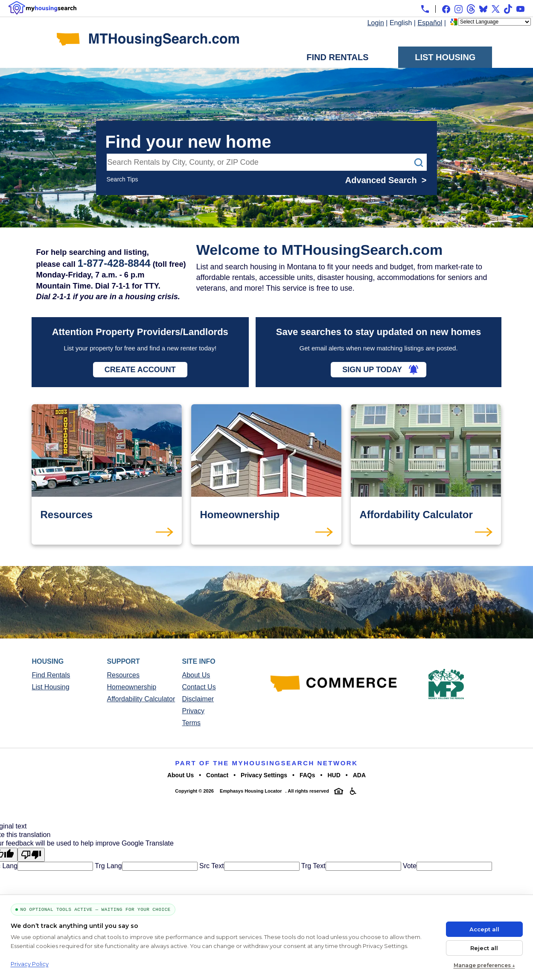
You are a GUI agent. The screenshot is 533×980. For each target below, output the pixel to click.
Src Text (211, 866)
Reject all (484, 948)
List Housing (445, 57)
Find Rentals (337, 57)
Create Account (140, 370)
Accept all (484, 929)
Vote (409, 866)
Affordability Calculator (141, 699)
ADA (359, 775)
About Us (196, 675)
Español (430, 23)
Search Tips (122, 179)
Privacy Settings (264, 775)
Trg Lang (108, 866)
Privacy (193, 711)
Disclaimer (198, 699)
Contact (217, 775)
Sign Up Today (372, 370)
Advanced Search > (386, 180)
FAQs (307, 775)
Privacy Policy (30, 964)
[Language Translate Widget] (494, 22)
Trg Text (313, 866)
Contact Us (199, 687)
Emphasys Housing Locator (251, 791)
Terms (192, 723)
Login (376, 23)
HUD (334, 775)
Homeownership (132, 687)
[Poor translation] (31, 855)
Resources (123, 675)
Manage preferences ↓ (484, 965)
